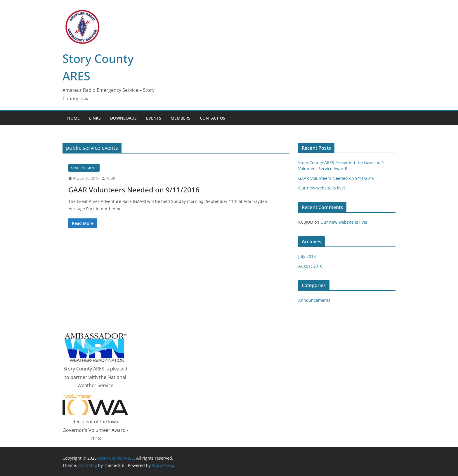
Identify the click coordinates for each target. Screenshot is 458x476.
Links (95, 118)
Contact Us (212, 118)
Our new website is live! (322, 188)
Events (154, 118)
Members (181, 118)
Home (73, 118)
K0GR (111, 178)
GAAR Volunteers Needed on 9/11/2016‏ (134, 190)
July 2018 (307, 256)
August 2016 (310, 266)
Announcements (84, 168)
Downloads (123, 118)
